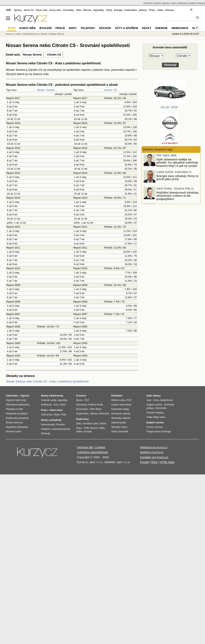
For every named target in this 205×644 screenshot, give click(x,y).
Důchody (46, 433)
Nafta (102, 428)
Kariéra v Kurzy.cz (152, 452)
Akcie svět (41, 10)
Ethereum (104, 414)
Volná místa (56, 410)
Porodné (60, 425)
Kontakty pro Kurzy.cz (154, 457)
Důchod (105, 28)
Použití (144, 462)
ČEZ (87, 400)
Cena (156, 400)
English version (155, 423)
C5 (115, 90)
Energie (118, 10)
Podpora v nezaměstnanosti (56, 429)
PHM (86, 428)
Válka (160, 10)
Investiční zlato (90, 424)
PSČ (129, 400)
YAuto (174, 3)
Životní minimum (14, 423)
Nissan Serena (32, 55)
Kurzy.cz (10, 34)
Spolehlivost (167, 400)
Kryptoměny (82, 414)
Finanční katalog (155, 413)
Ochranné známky (121, 414)
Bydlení (45, 28)
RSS (154, 462)
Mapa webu (159, 417)
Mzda (57, 415)
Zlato (79, 10)
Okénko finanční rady (158, 149)
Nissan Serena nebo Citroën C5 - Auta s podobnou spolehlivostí (47, 381)
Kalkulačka (131, 10)
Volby (149, 417)
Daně (114, 432)
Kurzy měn (55, 10)
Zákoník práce (119, 423)
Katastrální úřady (120, 409)
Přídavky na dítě (14, 409)
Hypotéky (99, 10)
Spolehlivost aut (31, 34)
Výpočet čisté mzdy (16, 400)
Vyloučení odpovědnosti (92, 452)
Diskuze (170, 10)
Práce (152, 10)
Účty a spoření (127, 28)
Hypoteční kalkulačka (17, 427)
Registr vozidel (154, 405)
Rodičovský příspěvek (17, 418)
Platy (64, 415)
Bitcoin (87, 10)
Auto (18, 34)
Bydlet (192, 3)
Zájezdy (165, 3)
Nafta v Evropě (84, 432)
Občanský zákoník (121, 418)
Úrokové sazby (49, 400)
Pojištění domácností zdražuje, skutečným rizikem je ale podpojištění (178, 197)
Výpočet (25, 396)
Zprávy (18, 10)
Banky (45, 396)
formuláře (123, 432)
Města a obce (118, 400)
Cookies (100, 447)
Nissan (41, 90)
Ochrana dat (85, 447)
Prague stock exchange (159, 432)
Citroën (108, 90)
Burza (79, 400)
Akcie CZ (29, 10)
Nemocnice (180, 28)
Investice (81, 396)
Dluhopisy (81, 405)
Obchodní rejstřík (152, 3)
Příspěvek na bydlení (17, 414)
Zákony (143, 10)
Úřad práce (47, 415)
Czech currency (155, 427)
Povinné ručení (14, 432)
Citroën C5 (54, 55)
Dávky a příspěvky (51, 420)
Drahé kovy (82, 419)
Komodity (68, 10)
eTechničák (161, 408)
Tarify (109, 10)
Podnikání (117, 396)
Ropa (79, 428)
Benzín (94, 428)
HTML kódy (167, 462)
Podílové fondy (95, 405)
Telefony (88, 28)
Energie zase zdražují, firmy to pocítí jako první (177, 179)
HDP (92, 409)
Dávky (147, 28)
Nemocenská (48, 425)
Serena (50, 90)
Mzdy (73, 28)
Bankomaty (57, 396)
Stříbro (103, 424)
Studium (201, 3)
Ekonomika (82, 409)
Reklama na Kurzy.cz (154, 447)
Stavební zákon (119, 427)
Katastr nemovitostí (121, 405)
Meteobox (183, 3)
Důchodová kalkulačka (18, 405)
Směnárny (46, 405)
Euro (56, 405)
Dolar (63, 405)
